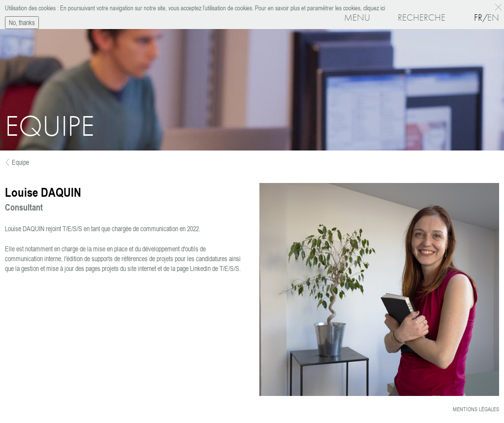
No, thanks (22, 22)
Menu (357, 17)
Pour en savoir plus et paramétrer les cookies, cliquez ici (319, 7)
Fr (478, 17)
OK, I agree (500, 7)
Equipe (20, 162)
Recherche (422, 17)
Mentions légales (476, 409)
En (493, 17)
